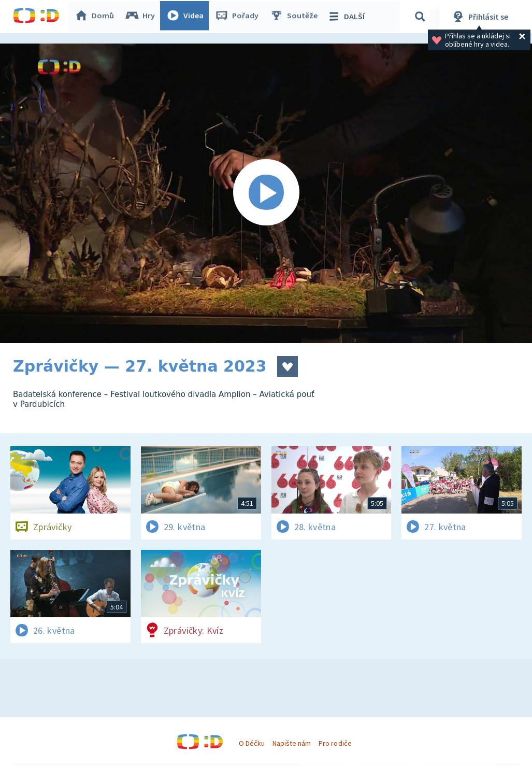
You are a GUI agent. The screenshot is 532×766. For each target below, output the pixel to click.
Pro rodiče (335, 743)
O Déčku (252, 743)
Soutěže (296, 17)
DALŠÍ (348, 17)
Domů (96, 17)
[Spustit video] (266, 193)
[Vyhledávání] (422, 17)
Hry (142, 17)
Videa (187, 17)
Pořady (239, 17)
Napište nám (292, 743)
